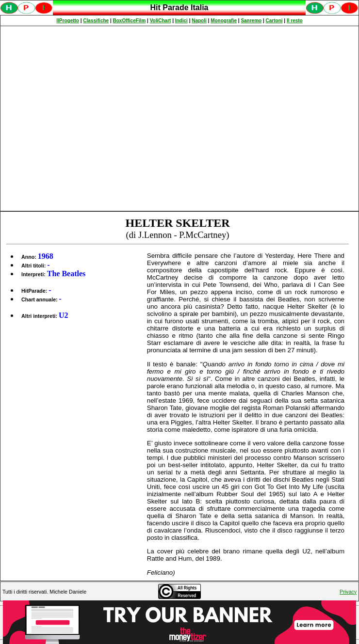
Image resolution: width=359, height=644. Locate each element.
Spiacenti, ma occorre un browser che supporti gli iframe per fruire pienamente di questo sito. (179, 13)
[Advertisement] (91, 118)
